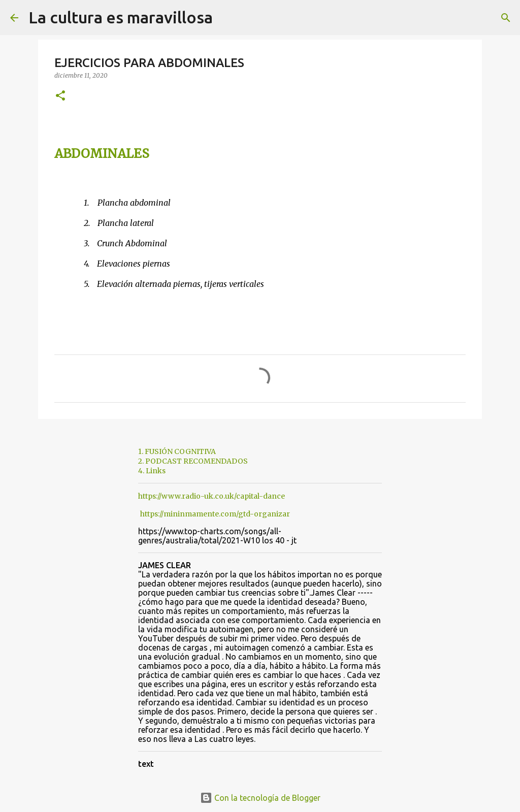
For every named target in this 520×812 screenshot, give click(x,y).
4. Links (152, 471)
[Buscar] (227, 18)
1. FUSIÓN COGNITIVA (177, 451)
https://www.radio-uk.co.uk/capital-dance (212, 496)
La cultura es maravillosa (121, 17)
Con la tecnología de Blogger (260, 798)
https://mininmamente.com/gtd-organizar (215, 514)
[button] (60, 96)
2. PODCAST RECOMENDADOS (193, 461)
